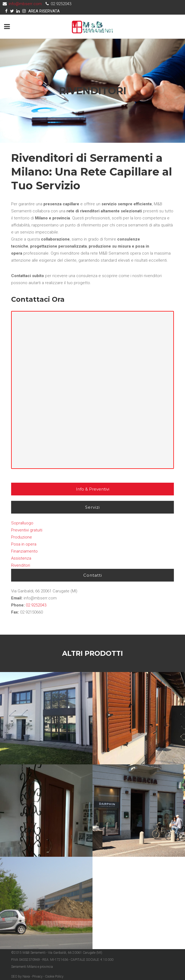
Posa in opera (24, 544)
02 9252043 (36, 605)
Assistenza (21, 558)
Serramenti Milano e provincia (32, 967)
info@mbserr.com (25, 4)
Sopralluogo (22, 523)
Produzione (22, 537)
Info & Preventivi (93, 489)
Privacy (37, 976)
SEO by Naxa (20, 976)
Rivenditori (21, 565)
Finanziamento (24, 551)
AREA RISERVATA (44, 11)
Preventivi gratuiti (27, 530)
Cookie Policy (54, 976)
